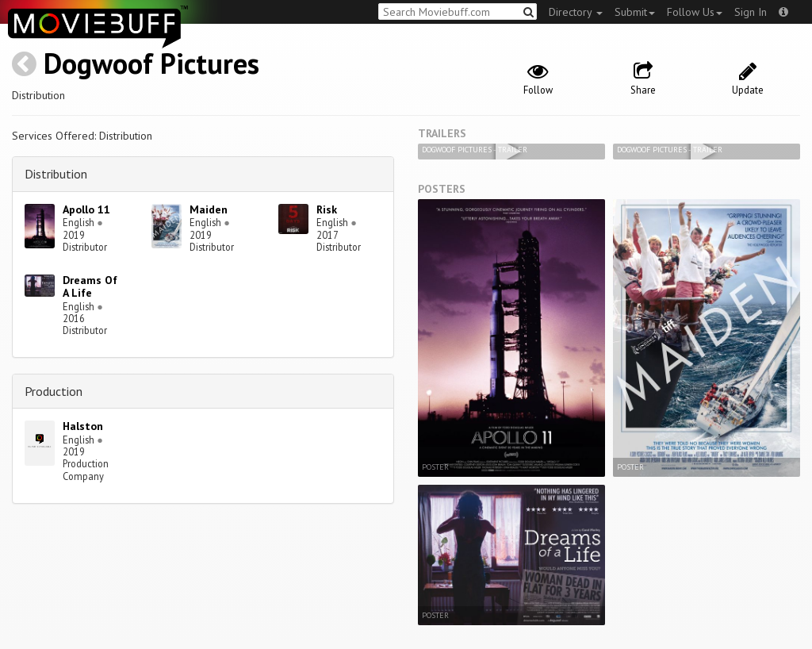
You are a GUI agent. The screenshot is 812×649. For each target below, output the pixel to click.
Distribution (56, 174)
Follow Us (695, 12)
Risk (327, 209)
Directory (576, 12)
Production (54, 391)
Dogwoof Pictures (151, 63)
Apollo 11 (86, 209)
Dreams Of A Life (90, 287)
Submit (635, 12)
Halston (83, 426)
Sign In (751, 12)
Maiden (209, 209)
